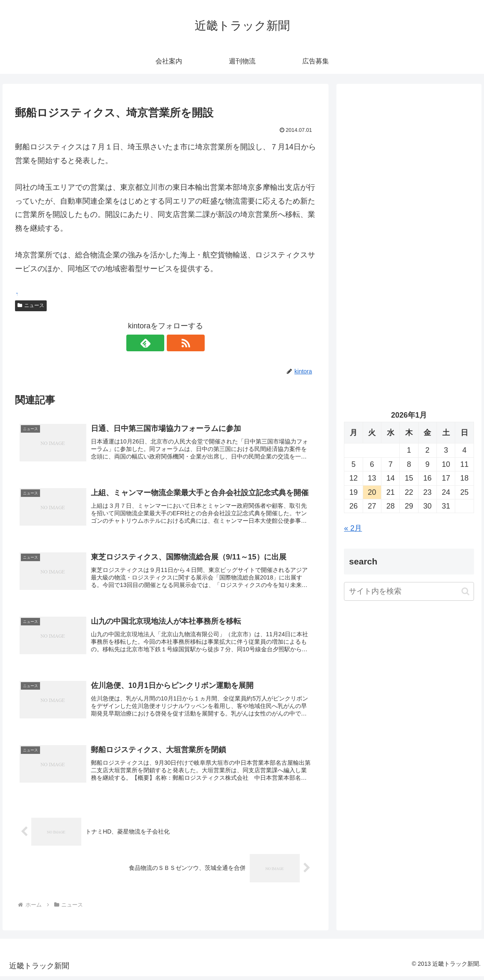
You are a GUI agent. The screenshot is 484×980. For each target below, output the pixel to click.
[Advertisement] (409, 171)
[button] (465, 591)
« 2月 (353, 528)
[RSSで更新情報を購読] (175, 343)
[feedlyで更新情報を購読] (156, 343)
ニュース (31, 305)
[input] (409, 591)
